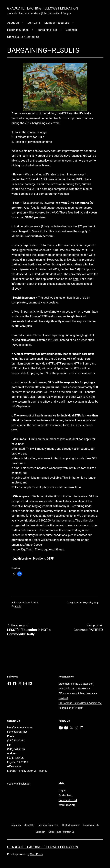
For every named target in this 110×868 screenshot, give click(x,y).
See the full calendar (19, 784)
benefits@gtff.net (17, 732)
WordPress (36, 854)
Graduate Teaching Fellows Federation (43, 8)
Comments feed (68, 800)
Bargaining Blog (90, 602)
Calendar (71, 30)
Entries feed (65, 795)
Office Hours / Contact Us (23, 37)
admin (18, 606)
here (76, 279)
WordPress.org (67, 805)
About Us (13, 23)
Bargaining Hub (47, 30)
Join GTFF (34, 23)
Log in (62, 790)
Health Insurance (18, 30)
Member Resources (57, 23)
